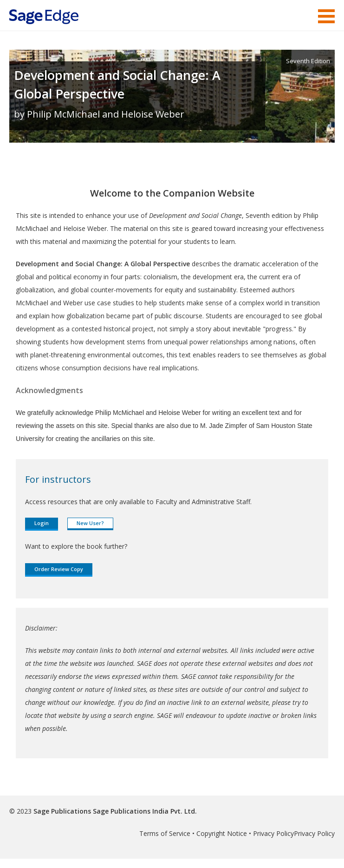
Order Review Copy (59, 569)
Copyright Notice (222, 833)
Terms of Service (165, 833)
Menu (326, 16)
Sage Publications (62, 811)
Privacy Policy (273, 833)
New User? (90, 523)
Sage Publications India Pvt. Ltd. (144, 811)
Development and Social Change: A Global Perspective (117, 84)
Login (42, 523)
